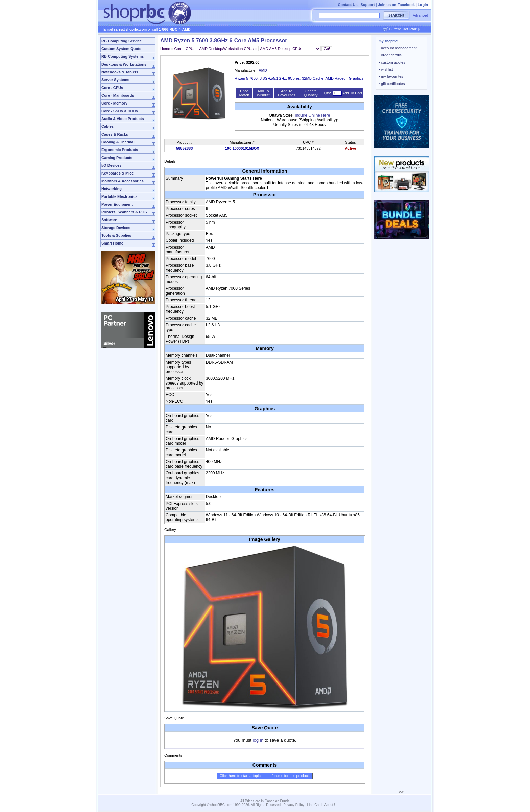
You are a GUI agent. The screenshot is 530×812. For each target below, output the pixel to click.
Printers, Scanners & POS (124, 212)
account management (398, 48)
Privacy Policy (294, 805)
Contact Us (347, 5)
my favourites (391, 76)
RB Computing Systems (123, 56)
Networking (112, 189)
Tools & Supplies (116, 235)
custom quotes (392, 62)
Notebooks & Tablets (120, 72)
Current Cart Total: (408, 29)
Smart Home (112, 243)
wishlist (386, 69)
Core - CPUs (112, 88)
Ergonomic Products (120, 150)
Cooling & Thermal (118, 142)
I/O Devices (111, 165)
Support (368, 5)
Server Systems (115, 80)
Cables (107, 126)
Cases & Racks (115, 134)
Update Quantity (311, 93)
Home (165, 49)
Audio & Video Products (123, 119)
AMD (263, 70)
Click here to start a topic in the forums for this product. (265, 776)
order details (390, 55)
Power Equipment (117, 204)
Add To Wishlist (263, 93)
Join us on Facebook (396, 5)
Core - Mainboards (118, 95)
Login (423, 5)
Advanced (420, 15)
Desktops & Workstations (124, 64)
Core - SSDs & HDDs (120, 111)
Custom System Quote (121, 49)
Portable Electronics (119, 196)
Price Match (244, 93)
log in (258, 740)
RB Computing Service (122, 41)
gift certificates (392, 84)
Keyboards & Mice (117, 173)
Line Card (315, 805)
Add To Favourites (286, 93)
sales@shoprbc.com (130, 30)
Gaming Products (117, 158)
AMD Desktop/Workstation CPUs (227, 49)
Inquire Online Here (312, 115)
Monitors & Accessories (123, 181)
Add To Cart (352, 93)
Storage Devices (116, 228)
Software (109, 220)
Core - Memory (114, 103)
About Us (331, 805)
